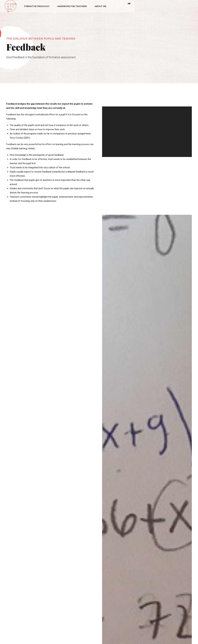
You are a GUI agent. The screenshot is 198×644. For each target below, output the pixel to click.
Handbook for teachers (74, 6)
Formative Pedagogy (38, 6)
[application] (147, 132)
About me (102, 6)
